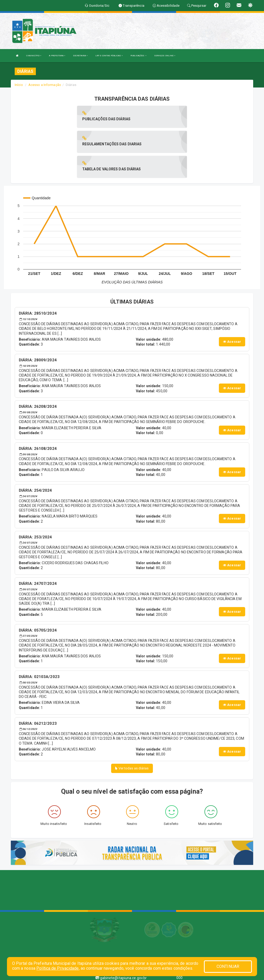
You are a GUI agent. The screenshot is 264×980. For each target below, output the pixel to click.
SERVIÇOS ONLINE (165, 56)
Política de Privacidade (57, 968)
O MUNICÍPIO (34, 56)
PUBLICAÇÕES (138, 56)
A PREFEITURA (57, 56)
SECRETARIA (80, 56)
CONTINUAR (228, 966)
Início (19, 85)
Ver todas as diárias (132, 718)
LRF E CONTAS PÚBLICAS (109, 56)
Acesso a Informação (45, 85)
